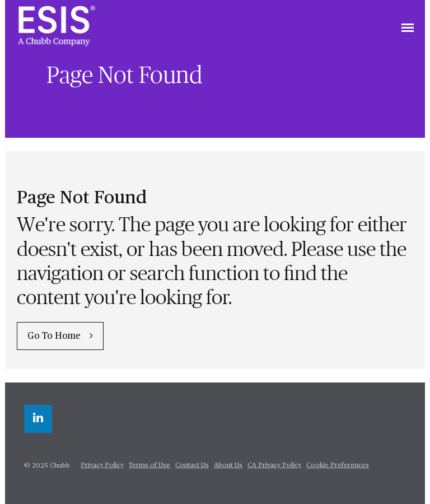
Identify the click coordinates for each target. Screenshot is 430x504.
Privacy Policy (102, 465)
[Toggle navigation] (408, 29)
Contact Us (192, 465)
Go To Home (54, 337)
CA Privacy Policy (274, 465)
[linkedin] (38, 419)
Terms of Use (149, 465)
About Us (228, 465)
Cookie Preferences (338, 465)
